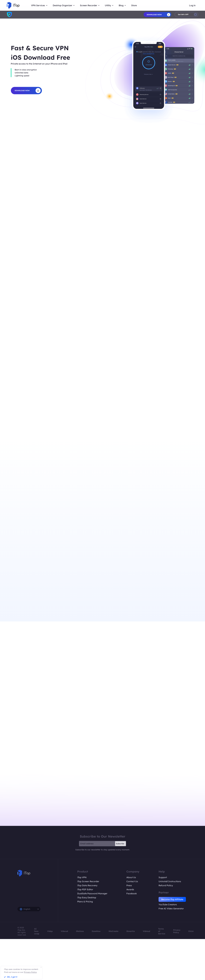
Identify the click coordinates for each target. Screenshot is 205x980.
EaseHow (96, 931)
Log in (192, 5)
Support (163, 877)
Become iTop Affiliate (172, 899)
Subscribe (120, 844)
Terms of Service (162, 931)
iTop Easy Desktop (87, 897)
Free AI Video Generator (171, 909)
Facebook (132, 893)
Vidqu (50, 931)
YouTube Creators (168, 904)
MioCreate (113, 931)
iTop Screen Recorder (88, 881)
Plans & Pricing (85, 902)
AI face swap (37, 931)
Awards (130, 889)
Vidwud (64, 931)
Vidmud (146, 931)
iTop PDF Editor (85, 889)
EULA (191, 931)
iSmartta (131, 931)
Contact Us (132, 881)
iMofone (80, 931)
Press (129, 885)
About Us (131, 877)
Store (134, 5)
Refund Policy (166, 885)
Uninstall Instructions (170, 881)
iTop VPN (82, 877)
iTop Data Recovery (87, 885)
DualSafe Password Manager (92, 893)
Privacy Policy (177, 931)
